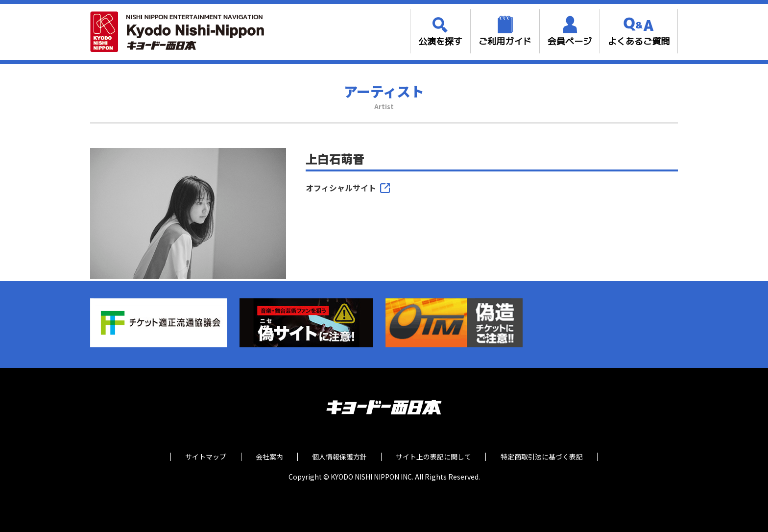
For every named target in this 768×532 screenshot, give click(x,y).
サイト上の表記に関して (435, 457)
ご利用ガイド (505, 41)
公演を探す (440, 41)
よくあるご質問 (639, 41)
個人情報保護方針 (339, 457)
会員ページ (570, 41)
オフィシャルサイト (341, 188)
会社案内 (268, 457)
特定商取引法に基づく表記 (544, 457)
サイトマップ (203, 457)
